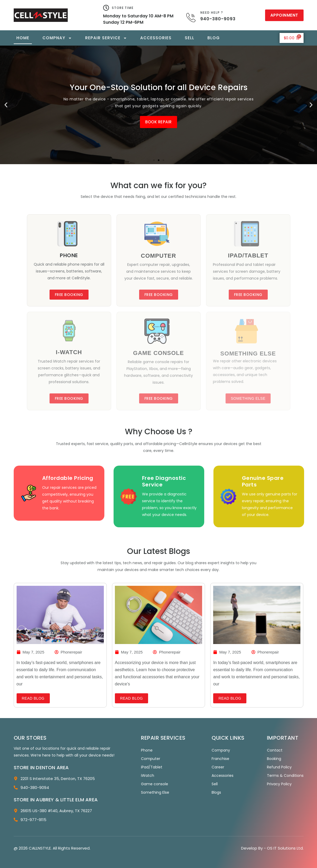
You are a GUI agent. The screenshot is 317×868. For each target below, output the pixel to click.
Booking (274, 759)
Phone (147, 750)
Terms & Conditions (285, 776)
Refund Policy (279, 767)
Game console (155, 784)
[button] (6, 105)
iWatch (148, 776)
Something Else (155, 792)
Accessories (156, 38)
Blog (214, 38)
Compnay (57, 38)
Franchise (220, 759)
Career (218, 767)
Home (23, 38)
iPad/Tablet (152, 767)
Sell (189, 38)
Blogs (216, 792)
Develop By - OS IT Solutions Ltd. (272, 848)
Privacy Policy (279, 784)
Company (221, 750)
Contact (275, 750)
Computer (151, 759)
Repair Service (106, 38)
